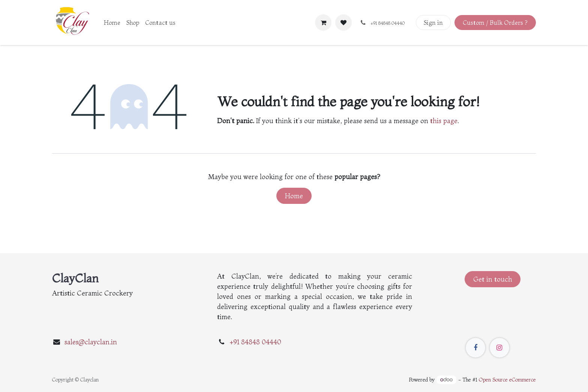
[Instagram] (499, 348)
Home (294, 196)
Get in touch (493, 279)
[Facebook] (475, 348)
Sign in (433, 23)
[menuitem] (112, 23)
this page (444, 121)
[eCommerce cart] (323, 23)
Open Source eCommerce (507, 380)
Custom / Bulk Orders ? (495, 23)
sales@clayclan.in (91, 342)
